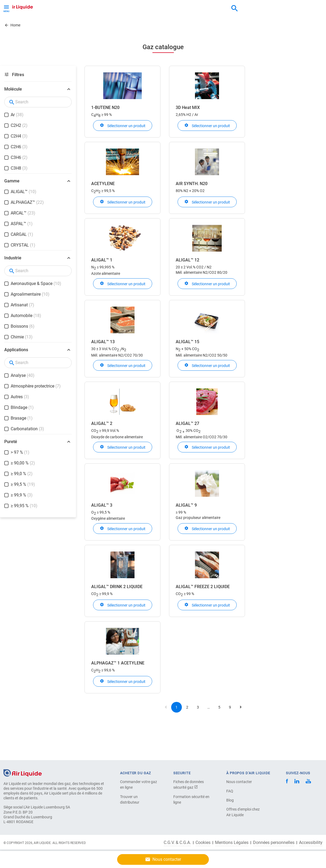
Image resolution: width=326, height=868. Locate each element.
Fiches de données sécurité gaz (189, 785)
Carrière (114, 24)
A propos (90, 24)
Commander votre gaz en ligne (139, 785)
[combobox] (235, 9)
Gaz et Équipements (28, 24)
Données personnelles (274, 843)
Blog (230, 800)
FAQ (230, 791)
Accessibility (311, 843)
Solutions (64, 24)
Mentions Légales (232, 843)
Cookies (203, 843)
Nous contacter (239, 782)
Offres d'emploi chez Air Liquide (243, 812)
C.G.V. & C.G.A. (177, 843)
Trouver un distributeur (130, 799)
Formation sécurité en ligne (191, 799)
